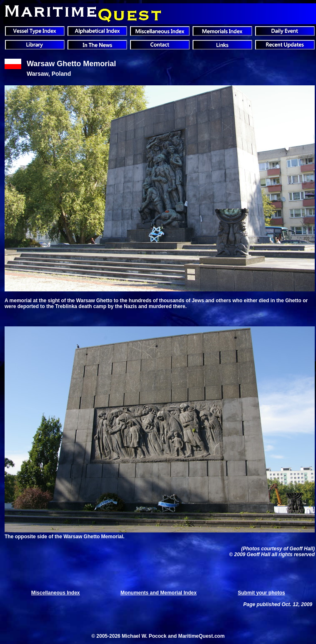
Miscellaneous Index (56, 593)
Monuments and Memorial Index (159, 593)
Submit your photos (261, 593)
